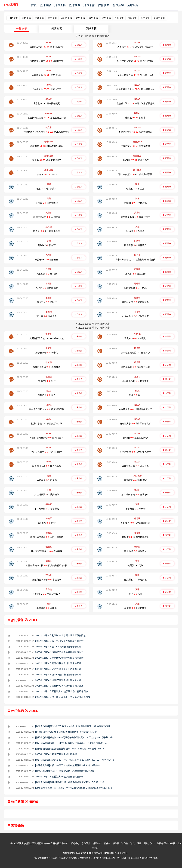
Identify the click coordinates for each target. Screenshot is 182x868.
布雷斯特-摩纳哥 (135, 509)
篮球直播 (46, 5)
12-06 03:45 (111, 576)
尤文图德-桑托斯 (47, 274)
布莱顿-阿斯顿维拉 (47, 203)
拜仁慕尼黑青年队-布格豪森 (47, 551)
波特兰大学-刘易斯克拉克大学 (135, 409)
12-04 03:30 (23, 156)
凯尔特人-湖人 (47, 395)
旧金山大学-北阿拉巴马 (47, 89)
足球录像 (89, 5)
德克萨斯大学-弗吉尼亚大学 (47, 47)
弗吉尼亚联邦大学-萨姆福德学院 (47, 409)
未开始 (79, 336)
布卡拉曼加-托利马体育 (135, 316)
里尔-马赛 (135, 594)
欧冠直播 (132, 18)
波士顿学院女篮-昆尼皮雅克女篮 (47, 118)
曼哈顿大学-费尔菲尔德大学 (135, 424)
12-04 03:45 (111, 213)
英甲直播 (145, 18)
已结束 (79, 45)
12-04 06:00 (111, 241)
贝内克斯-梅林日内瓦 (135, 160)
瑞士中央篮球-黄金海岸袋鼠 (135, 174)
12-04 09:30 (111, 312)
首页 (34, 5)
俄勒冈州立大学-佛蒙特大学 (47, 61)
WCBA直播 (66, 18)
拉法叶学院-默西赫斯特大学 (47, 424)
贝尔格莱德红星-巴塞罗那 (135, 353)
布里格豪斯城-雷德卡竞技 (135, 217)
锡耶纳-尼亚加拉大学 (135, 438)
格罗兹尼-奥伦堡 (47, 480)
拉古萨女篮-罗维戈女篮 (135, 146)
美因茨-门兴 (135, 565)
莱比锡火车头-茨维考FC (135, 494)
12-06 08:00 (23, 391)
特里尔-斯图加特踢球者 (135, 537)
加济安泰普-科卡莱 (47, 353)
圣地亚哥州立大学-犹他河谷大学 (135, 89)
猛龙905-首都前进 (135, 338)
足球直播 (60, 5)
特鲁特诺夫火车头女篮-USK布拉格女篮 (47, 132)
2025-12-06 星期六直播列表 (94, 328)
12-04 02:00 (111, 114)
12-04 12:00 (111, 100)
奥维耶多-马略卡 (47, 608)
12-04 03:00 (23, 142)
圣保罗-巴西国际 (135, 274)
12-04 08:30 (23, 298)
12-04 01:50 (23, 114)
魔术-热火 (135, 395)
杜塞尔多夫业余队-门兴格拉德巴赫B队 (47, 565)
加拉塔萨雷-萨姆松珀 (47, 494)
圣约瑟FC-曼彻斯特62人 (47, 594)
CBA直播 (26, 18)
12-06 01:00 (23, 349)
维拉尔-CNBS (47, 174)
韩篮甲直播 (159, 18)
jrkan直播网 (11, 5)
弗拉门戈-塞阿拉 (47, 302)
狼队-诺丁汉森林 (47, 189)
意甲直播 (52, 18)
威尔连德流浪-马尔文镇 (47, 217)
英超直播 (39, 18)
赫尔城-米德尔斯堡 (135, 608)
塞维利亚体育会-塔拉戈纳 (47, 580)
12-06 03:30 (111, 363)
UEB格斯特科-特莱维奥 (135, 381)
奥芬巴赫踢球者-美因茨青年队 (47, 537)
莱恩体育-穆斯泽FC (135, 480)
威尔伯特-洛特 (47, 523)
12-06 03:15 (23, 363)
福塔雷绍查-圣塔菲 (135, 288)
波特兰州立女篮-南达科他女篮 (135, 61)
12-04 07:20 (111, 284)
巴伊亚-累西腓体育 (47, 288)
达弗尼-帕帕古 (135, 118)
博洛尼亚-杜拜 (47, 381)
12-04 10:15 (23, 43)
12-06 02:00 (111, 491)
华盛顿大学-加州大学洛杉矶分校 (135, 103)
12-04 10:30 (23, 57)
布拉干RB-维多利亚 (47, 260)
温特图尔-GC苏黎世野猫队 (47, 146)
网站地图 (124, 853)
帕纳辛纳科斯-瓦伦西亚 (47, 367)
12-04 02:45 (111, 128)
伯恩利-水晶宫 (135, 189)
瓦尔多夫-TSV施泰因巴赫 (135, 523)
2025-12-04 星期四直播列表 (94, 36)
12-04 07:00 (111, 270)
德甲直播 (93, 18)
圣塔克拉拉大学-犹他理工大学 (135, 75)
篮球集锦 (118, 5)
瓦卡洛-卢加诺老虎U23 (47, 160)
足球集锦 (133, 5)
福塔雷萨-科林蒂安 (135, 245)
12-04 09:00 (23, 312)
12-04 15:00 (23, 100)
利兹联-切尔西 (47, 245)
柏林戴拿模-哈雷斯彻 (47, 509)
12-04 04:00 (23, 227)
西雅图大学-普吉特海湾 (47, 75)
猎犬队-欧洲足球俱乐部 (47, 231)
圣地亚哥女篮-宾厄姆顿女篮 (135, 132)
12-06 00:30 (111, 476)
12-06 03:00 (111, 349)
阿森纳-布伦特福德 (135, 203)
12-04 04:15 (111, 227)
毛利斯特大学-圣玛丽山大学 (47, 452)
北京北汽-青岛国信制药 (47, 103)
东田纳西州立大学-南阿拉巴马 (47, 438)
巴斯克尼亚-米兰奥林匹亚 (135, 367)
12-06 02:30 (111, 547)
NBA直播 (13, 18)
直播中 (79, 102)
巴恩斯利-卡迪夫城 (135, 580)
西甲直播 (80, 18)
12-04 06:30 (111, 256)
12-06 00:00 (23, 335)
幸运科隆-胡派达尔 (135, 551)
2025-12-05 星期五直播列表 (94, 324)
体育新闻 (104, 5)
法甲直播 (106, 18)
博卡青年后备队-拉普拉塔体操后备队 (135, 260)
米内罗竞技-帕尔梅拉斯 (135, 302)
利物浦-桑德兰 (135, 231)
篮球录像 (75, 5)
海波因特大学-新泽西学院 (47, 466)
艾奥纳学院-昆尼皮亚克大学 (135, 452)
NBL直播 (119, 18)
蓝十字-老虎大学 (47, 316)
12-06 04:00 (111, 377)
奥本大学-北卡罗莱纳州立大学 (135, 47)
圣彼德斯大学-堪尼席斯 (135, 466)
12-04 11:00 (111, 57)
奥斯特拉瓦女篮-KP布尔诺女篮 (47, 338)
